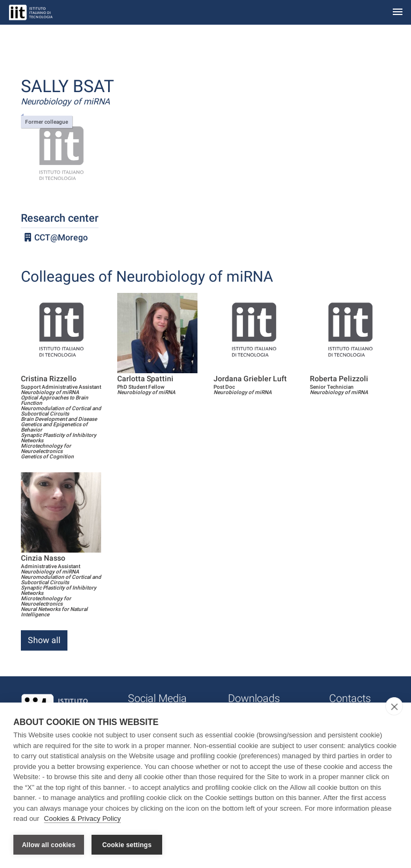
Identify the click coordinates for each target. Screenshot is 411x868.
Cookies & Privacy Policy (82, 819)
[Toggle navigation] (398, 13)
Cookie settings (127, 845)
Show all (44, 640)
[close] (394, 707)
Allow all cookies (49, 845)
